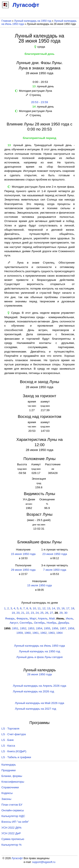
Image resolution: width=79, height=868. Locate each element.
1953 (31, 628)
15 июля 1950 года (39, 585)
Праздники (9, 770)
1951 (15, 628)
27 (52, 613)
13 (49, 608)
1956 (55, 628)
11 (39, 608)
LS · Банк (8, 740)
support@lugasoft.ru (44, 862)
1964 (59, 633)
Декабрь (64, 623)
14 (53, 608)
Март (33, 618)
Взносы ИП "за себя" (15, 822)
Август (14, 623)
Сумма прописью (13, 839)
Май (52, 618)
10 (34, 608)
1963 (51, 633)
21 (23, 613)
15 (58, 608)
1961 (35, 633)
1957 (63, 628)
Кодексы (7, 793)
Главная (6, 21)
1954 (39, 628)
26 (47, 613)
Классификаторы (13, 782)
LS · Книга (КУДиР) (14, 751)
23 (32, 613)
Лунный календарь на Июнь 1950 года (39, 646)
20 (18, 613)
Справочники (10, 787)
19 (13, 613)
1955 (47, 628)
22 (27, 613)
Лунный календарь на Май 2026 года (39, 703)
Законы (6, 799)
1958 (71, 628)
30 (66, 613)
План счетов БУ (12, 805)
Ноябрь (52, 623)
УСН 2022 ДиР (11, 833)
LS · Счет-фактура (14, 734)
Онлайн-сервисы (13, 810)
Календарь (9, 765)
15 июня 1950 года (23, 554)
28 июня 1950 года (39, 674)
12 (44, 608)
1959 (20, 633)
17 (68, 608)
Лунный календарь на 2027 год (35, 709)
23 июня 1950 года (55, 554)
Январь (10, 618)
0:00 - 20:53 (39, 82)
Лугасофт (17, 858)
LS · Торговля (10, 729)
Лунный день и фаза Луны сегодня (39, 657)
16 (63, 608)
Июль (70, 618)
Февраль (22, 618)
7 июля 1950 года (55, 570)
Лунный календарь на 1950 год (33, 21)
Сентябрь (26, 623)
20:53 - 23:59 (39, 102)
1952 (23, 628)
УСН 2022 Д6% (11, 828)
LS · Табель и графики (16, 757)
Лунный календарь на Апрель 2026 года (39, 686)
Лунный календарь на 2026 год (33, 691)
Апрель (43, 618)
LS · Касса (8, 746)
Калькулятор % (11, 845)
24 (37, 613)
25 (42, 613)
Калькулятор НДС (13, 816)
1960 (28, 633)
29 (61, 613)
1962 (43, 633)
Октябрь (39, 623)
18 (73, 608)
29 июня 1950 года (23, 570)
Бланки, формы (12, 776)
